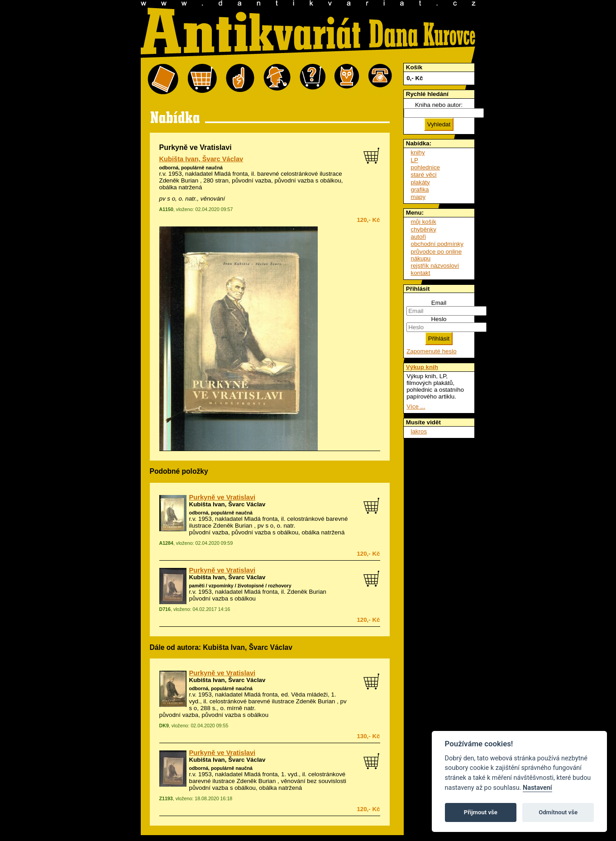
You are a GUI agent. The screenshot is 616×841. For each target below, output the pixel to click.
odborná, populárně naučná (191, 168)
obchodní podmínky (437, 244)
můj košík (424, 222)
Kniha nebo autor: (439, 105)
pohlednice (425, 167)
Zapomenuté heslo (431, 351)
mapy (418, 197)
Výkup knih (422, 367)
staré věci (424, 175)
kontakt (421, 273)
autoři (418, 237)
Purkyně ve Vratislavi (222, 497)
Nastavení (537, 788)
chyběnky (424, 229)
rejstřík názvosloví (435, 266)
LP (415, 160)
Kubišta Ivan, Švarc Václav (201, 159)
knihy (418, 152)
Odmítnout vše (558, 812)
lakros (419, 431)
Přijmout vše (481, 812)
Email (439, 303)
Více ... (416, 406)
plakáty (420, 182)
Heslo (439, 319)
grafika (420, 190)
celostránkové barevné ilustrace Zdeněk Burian (272, 701)
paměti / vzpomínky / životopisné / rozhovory (240, 586)
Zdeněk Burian (307, 592)
